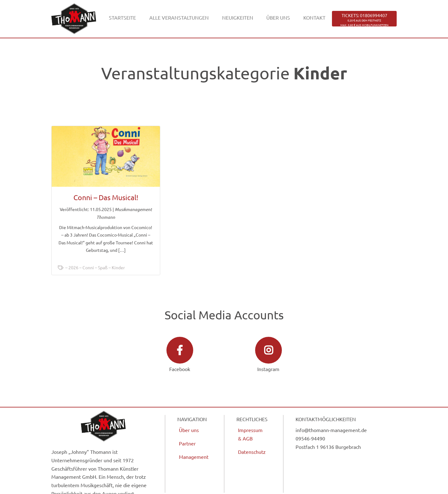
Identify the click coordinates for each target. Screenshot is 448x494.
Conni (88, 267)
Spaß (103, 267)
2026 (73, 267)
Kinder (118, 267)
